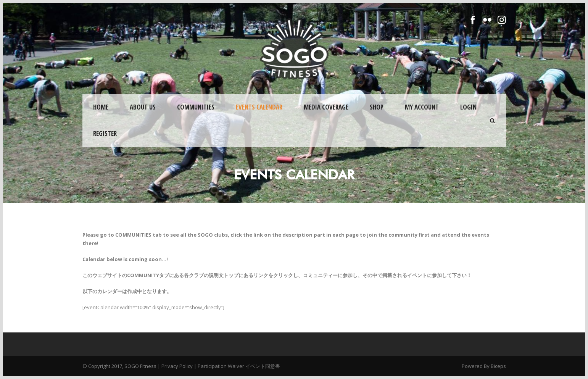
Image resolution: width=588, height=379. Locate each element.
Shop (377, 107)
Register (105, 133)
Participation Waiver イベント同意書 (239, 366)
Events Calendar (259, 107)
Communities (196, 107)
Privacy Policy (177, 366)
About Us (143, 107)
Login (468, 107)
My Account (422, 107)
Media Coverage (326, 107)
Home (101, 107)
